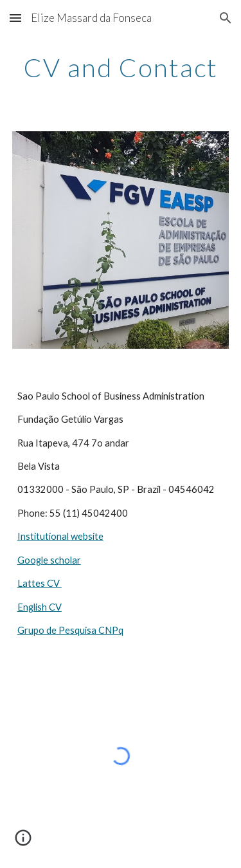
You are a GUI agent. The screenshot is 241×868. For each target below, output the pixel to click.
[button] (15, 18)
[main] (121, 68)
